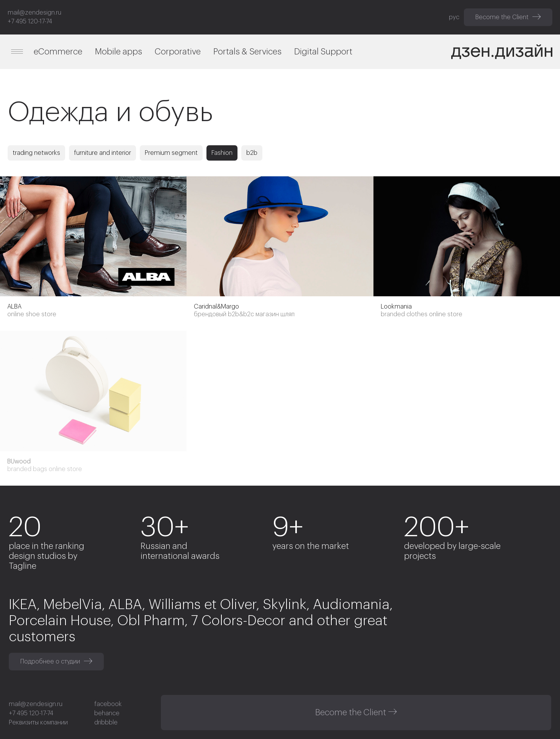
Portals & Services (247, 52)
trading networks (36, 153)
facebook (108, 704)
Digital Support (323, 52)
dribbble (106, 723)
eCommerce (58, 52)
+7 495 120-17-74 (30, 21)
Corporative (178, 52)
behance (107, 713)
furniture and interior (102, 153)
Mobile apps (119, 52)
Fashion (222, 153)
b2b (252, 153)
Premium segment (171, 153)
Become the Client (508, 17)
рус (454, 17)
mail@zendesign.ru (34, 13)
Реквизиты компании (38, 723)
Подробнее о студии (56, 661)
